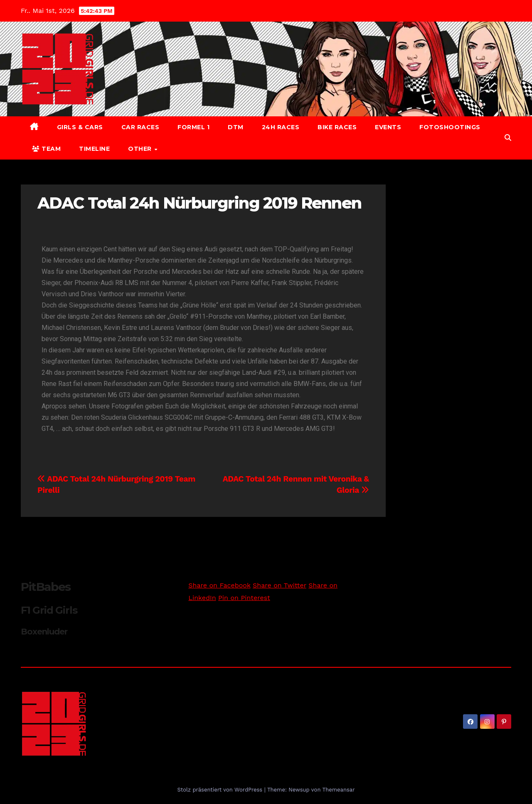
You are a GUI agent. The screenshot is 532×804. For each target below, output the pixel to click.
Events (388, 127)
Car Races (140, 127)
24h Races (281, 127)
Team (46, 149)
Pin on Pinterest (244, 598)
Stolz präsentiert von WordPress (220, 790)
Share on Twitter (280, 585)
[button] (508, 138)
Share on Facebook (219, 585)
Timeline (94, 149)
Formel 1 (193, 127)
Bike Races (337, 127)
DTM (236, 127)
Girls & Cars (80, 127)
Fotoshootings (450, 127)
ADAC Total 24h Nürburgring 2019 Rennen (199, 203)
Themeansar (339, 790)
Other (141, 149)
